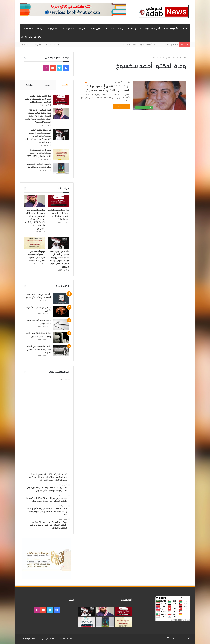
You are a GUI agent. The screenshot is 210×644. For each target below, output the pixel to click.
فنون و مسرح (68, 29)
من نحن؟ (47, 45)
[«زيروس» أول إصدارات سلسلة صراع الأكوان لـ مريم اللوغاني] (61, 168)
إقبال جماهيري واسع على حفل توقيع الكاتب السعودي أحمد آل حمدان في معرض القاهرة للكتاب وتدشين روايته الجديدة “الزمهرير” (38, 116)
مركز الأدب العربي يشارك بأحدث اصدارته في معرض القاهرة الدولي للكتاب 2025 (39, 153)
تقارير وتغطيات (96, 29)
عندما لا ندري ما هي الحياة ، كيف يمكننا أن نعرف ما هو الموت (39, 349)
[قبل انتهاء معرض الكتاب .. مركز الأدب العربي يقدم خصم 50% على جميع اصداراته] (61, 100)
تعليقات (29, 85)
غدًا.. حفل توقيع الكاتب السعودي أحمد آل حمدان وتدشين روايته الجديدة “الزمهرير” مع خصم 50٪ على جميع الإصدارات (38, 136)
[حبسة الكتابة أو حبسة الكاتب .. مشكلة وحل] (61, 325)
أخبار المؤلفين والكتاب (151, 29)
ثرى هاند (169, 638)
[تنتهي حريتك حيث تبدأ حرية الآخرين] (61, 312)
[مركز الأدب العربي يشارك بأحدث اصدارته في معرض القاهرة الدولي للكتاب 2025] (61, 154)
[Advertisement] (46, 427)
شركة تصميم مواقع (182, 638)
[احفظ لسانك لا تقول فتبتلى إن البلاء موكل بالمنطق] (61, 338)
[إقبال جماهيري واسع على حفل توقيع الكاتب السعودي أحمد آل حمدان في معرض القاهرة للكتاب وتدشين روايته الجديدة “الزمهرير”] (61, 114)
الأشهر (47, 85)
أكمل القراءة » (122, 106)
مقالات (111, 29)
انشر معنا (41, 29)
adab (125, 82)
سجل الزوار (54, 29)
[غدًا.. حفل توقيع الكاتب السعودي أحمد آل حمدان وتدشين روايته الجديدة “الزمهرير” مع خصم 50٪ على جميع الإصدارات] (61, 134)
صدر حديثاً (82, 29)
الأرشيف (30, 29)
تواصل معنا (26, 45)
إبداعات (133, 29)
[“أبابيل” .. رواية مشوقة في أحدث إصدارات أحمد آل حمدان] (61, 299)
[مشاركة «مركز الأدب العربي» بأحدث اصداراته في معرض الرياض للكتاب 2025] (87, 622)
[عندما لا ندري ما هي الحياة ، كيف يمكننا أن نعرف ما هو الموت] (61, 350)
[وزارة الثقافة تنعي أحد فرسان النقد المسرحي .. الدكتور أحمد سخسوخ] (160, 96)
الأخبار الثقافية (172, 29)
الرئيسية (185, 29)
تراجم (122, 29)
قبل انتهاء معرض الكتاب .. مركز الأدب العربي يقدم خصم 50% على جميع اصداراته (38, 99)
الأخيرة (65, 85)
